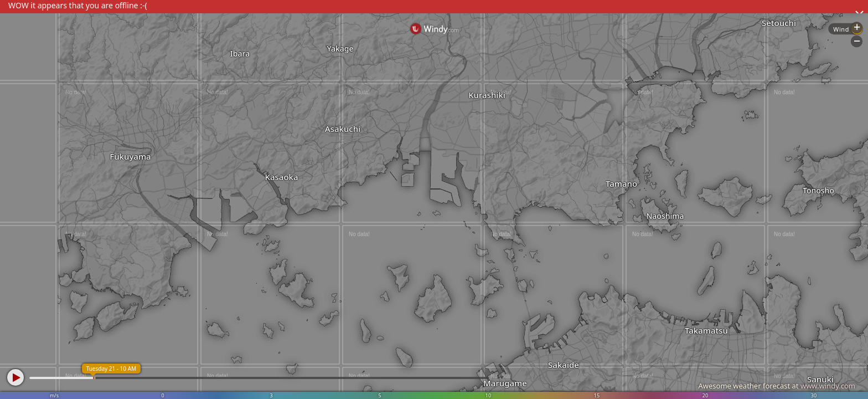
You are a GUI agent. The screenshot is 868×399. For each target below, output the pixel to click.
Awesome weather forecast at (777, 386)
